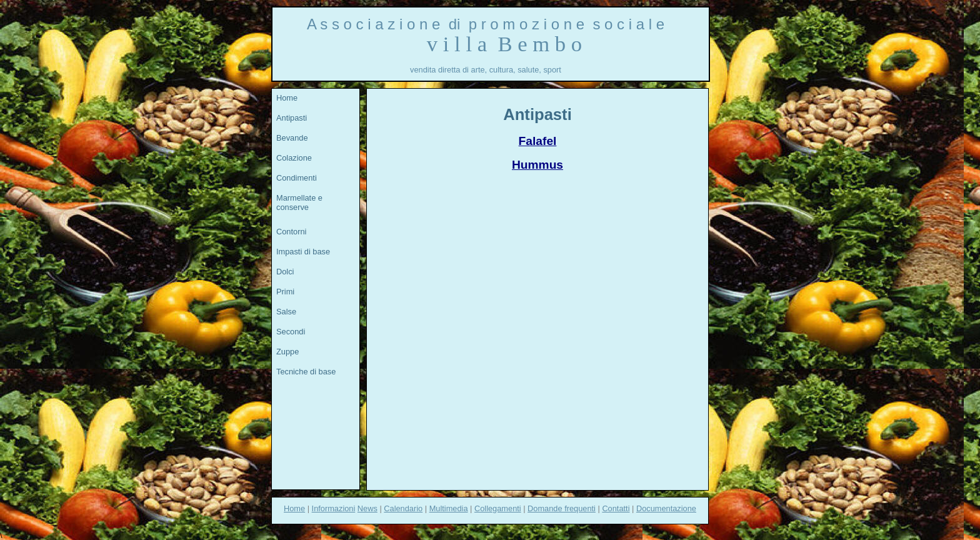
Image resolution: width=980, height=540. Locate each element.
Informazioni (334, 508)
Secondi (291, 332)
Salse (286, 312)
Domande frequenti (562, 508)
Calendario (403, 508)
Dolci (285, 272)
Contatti (616, 508)
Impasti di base (303, 252)
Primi (285, 292)
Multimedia (449, 508)
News (367, 508)
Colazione (294, 158)
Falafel (538, 141)
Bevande (292, 138)
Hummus (537, 165)
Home (287, 98)
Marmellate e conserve (299, 202)
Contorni (291, 232)
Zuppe (287, 352)
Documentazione (666, 508)
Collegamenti (498, 508)
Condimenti (297, 178)
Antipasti (292, 118)
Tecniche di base (306, 372)
